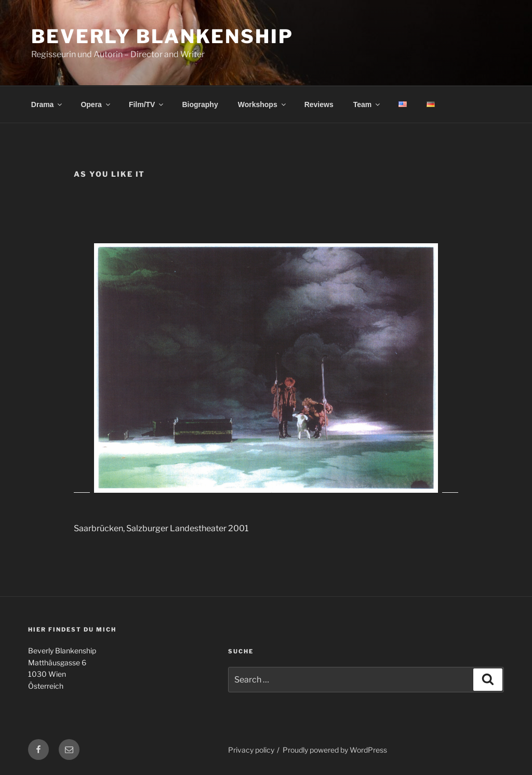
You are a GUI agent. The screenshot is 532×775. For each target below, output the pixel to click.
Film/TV (147, 104)
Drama (48, 104)
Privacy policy (251, 750)
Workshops (263, 104)
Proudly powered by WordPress (335, 750)
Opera (96, 104)
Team (368, 104)
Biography (200, 104)
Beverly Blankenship (162, 36)
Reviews (319, 104)
